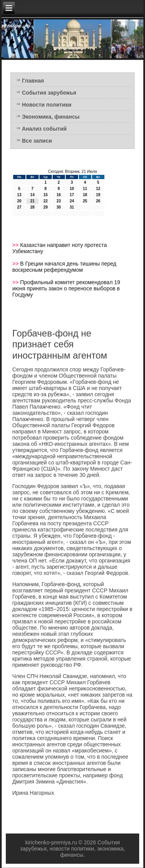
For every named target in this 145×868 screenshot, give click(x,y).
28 (32, 207)
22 (45, 201)
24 (72, 201)
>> (16, 245)
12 (98, 189)
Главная (33, 81)
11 (85, 189)
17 (72, 195)
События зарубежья (49, 93)
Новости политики (47, 105)
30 (59, 207)
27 (19, 207)
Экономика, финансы (51, 117)
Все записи (37, 141)
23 (59, 201)
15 (45, 195)
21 (32, 201)
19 (98, 195)
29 (45, 207)
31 (72, 207)
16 (59, 195)
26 (98, 201)
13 (19, 195)
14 (32, 195)
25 (85, 201)
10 (72, 189)
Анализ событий (44, 129)
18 (85, 195)
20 (19, 201)
